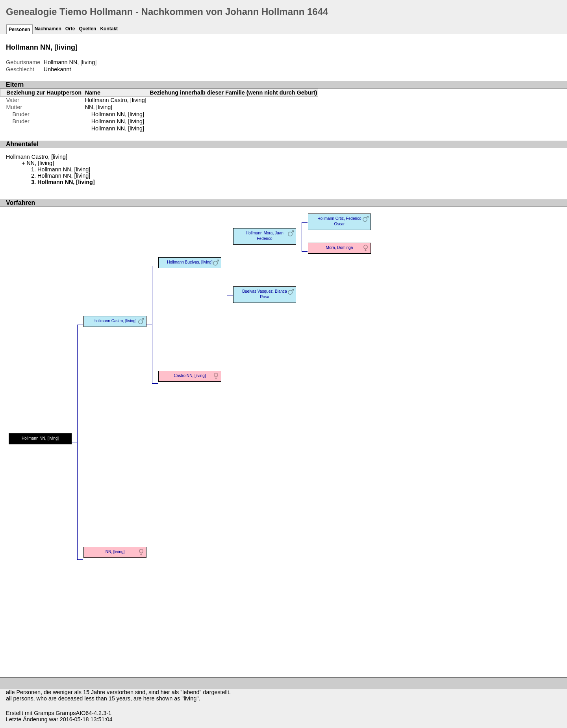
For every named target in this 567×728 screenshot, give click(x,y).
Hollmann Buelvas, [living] (190, 262)
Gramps (44, 713)
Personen (19, 30)
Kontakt (109, 29)
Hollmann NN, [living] (118, 114)
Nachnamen (48, 29)
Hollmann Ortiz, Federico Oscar (339, 221)
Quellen (87, 29)
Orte (70, 29)
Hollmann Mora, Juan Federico (265, 236)
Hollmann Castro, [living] (116, 100)
